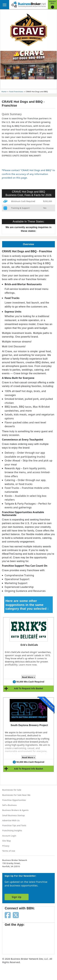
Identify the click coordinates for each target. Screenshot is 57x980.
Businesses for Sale (12, 790)
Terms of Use (9, 851)
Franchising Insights (12, 830)
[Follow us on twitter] (16, 915)
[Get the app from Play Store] (40, 939)
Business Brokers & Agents (15, 810)
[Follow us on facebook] (8, 915)
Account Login (9, 836)
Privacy (6, 846)
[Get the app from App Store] (16, 939)
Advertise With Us (11, 820)
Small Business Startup (14, 815)
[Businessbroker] (29, 4)
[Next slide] (52, 70)
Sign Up (16, 897)
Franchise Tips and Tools (14, 825)
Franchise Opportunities (14, 800)
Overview (28, 244)
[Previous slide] (5, 70)
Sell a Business (9, 805)
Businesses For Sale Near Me (16, 795)
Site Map (7, 841)
